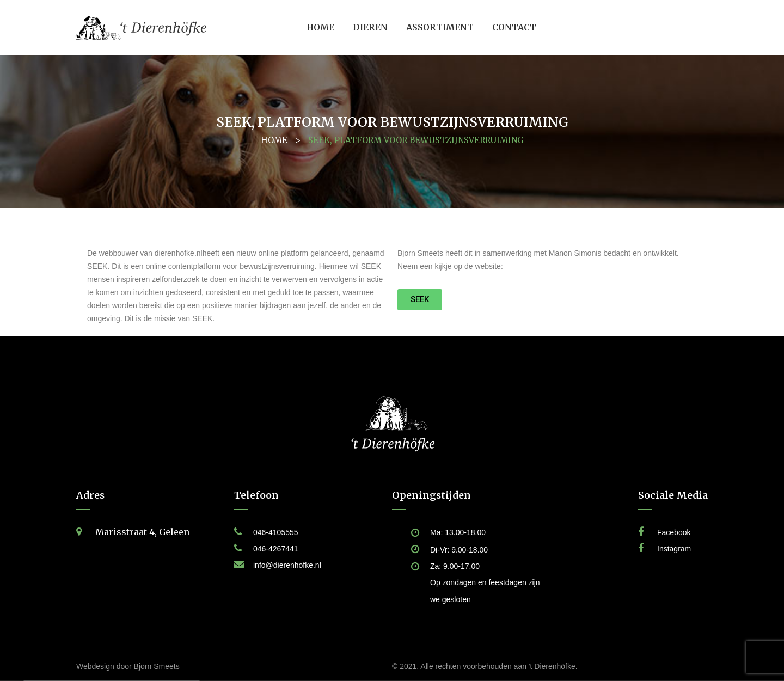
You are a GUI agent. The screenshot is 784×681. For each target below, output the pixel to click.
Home (274, 140)
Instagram (674, 549)
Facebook (674, 532)
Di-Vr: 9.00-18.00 (459, 550)
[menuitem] (320, 27)
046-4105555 (276, 532)
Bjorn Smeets (157, 666)
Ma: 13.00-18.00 (458, 532)
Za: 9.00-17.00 (455, 566)
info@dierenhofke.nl (287, 565)
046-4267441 (276, 549)
